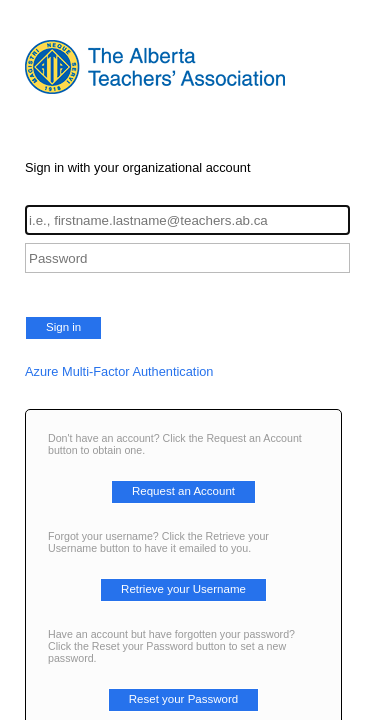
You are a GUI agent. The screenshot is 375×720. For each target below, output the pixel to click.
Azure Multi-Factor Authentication (119, 371)
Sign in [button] (63, 327)
